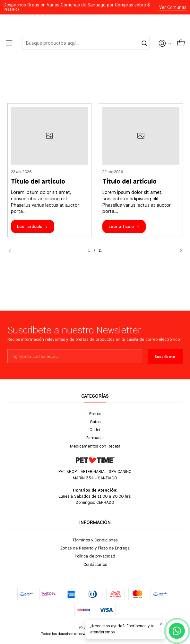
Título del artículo (38, 181)
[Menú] (9, 43)
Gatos (95, 422)
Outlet (95, 430)
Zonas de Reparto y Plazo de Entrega (95, 548)
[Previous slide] (12, 251)
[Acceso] (165, 43)
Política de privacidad (95, 556)
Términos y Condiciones (95, 540)
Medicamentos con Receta (95, 446)
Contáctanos (95, 564)
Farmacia (95, 438)
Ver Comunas (173, 7)
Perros (95, 413)
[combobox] (86, 43)
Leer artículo (32, 227)
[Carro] (181, 43)
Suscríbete (165, 376)
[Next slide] (178, 251)
